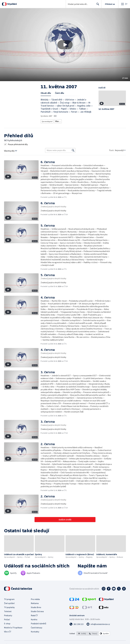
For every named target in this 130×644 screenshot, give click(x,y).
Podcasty (8, 615)
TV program (9, 598)
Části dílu (59, 93)
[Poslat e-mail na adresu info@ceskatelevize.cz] (98, 623)
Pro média (35, 598)
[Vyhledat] (73, 150)
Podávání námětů (38, 623)
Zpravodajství (47, 121)
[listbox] (93, 633)
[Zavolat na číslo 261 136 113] (76, 623)
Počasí (7, 619)
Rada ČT (34, 615)
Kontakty (35, 631)
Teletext (8, 610)
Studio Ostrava (37, 610)
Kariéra (34, 619)
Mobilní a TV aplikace (13, 627)
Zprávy (57, 121)
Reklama (35, 602)
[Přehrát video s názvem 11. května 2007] (65, 45)
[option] (82, 633)
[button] (65, 45)
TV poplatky (9, 606)
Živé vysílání (9, 602)
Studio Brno (36, 606)
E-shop (7, 623)
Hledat (97, 5)
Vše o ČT (8, 631)
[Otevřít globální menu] (124, 4)
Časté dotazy (36, 627)
